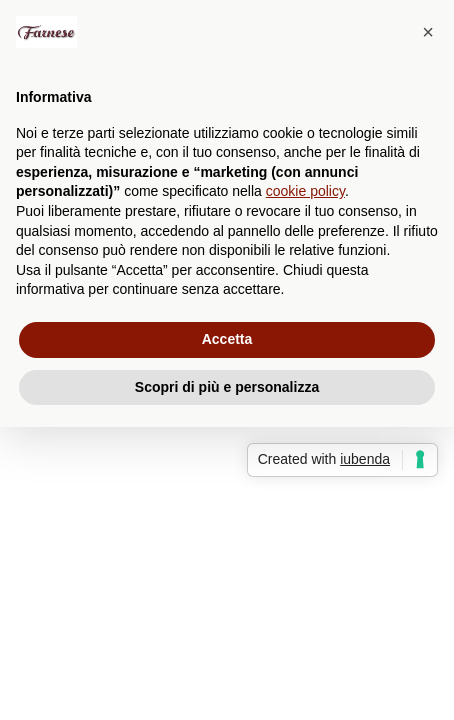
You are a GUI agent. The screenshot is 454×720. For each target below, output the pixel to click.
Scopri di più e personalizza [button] (227, 387)
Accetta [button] (227, 339)
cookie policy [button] (305, 191)
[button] (428, 32)
